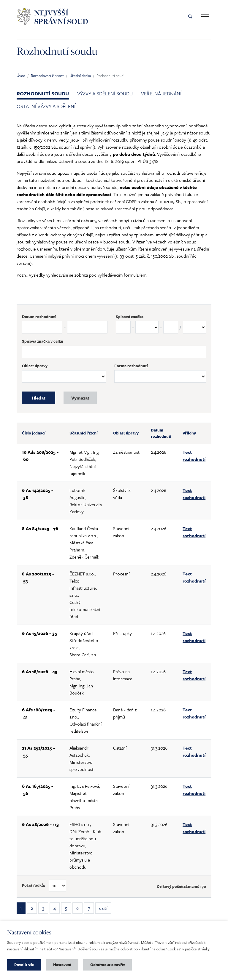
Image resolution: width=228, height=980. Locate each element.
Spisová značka (130, 317)
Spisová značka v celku (43, 341)
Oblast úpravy (35, 366)
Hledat (39, 398)
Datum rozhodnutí (39, 317)
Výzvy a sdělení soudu (105, 93)
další (103, 908)
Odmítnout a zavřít (107, 965)
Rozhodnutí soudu (43, 93)
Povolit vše (24, 965)
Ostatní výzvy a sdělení (46, 106)
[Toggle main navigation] (205, 17)
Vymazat (80, 398)
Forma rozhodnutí (131, 366)
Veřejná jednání (161, 93)
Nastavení (62, 965)
